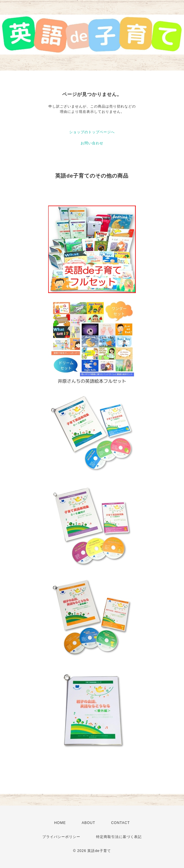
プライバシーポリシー (61, 837)
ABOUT (88, 823)
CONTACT (120, 823)
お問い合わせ (92, 143)
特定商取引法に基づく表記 (119, 837)
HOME (60, 823)
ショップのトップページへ (92, 132)
